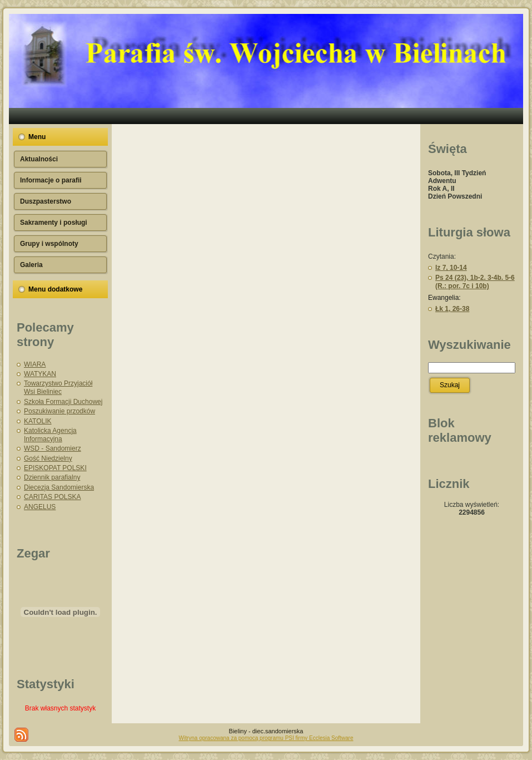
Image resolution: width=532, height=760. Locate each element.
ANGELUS (40, 507)
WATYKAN (40, 374)
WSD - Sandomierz (53, 448)
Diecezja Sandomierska (59, 487)
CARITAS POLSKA (52, 497)
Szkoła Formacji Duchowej (63, 402)
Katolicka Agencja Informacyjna (50, 435)
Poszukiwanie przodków (59, 411)
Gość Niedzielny (48, 458)
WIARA (35, 364)
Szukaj (450, 385)
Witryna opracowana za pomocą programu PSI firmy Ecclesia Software (266, 738)
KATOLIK (38, 421)
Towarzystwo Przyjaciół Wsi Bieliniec (58, 388)
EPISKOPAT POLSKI (55, 468)
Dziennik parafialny (52, 477)
